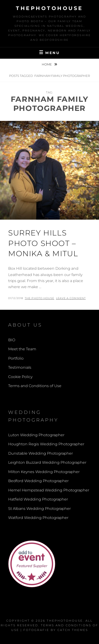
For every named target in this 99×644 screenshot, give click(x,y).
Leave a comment (71, 298)
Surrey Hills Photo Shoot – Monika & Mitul (43, 243)
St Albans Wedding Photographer (39, 509)
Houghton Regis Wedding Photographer (46, 444)
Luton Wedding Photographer (36, 435)
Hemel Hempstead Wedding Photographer (49, 490)
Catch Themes (73, 630)
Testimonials (20, 367)
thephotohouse (49, 8)
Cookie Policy (20, 377)
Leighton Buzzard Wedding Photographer (47, 462)
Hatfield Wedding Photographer (38, 499)
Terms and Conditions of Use (35, 386)
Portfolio (16, 358)
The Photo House (40, 298)
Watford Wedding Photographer (38, 518)
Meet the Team (22, 349)
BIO (12, 340)
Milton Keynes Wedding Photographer (44, 472)
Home (47, 64)
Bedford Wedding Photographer (38, 481)
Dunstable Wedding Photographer (41, 453)
